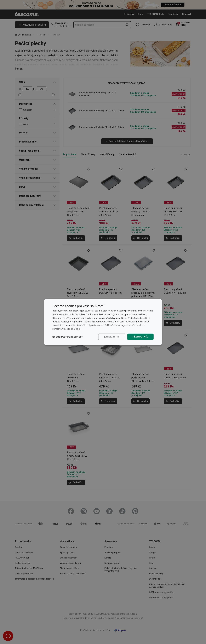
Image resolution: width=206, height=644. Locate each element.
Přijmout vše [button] (140, 337)
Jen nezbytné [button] (112, 337)
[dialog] (103, 322)
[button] (68, 337)
